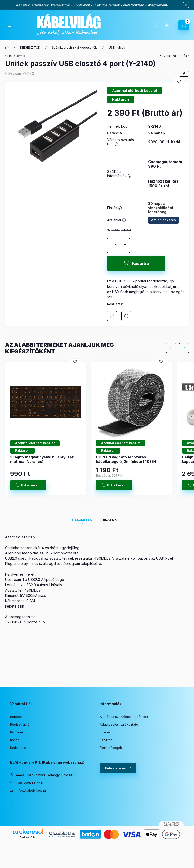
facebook (12, 803)
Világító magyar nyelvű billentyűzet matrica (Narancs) (42, 459)
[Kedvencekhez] (179, 81)
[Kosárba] (136, 263)
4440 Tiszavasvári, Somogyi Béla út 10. (47, 775)
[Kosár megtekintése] (184, 25)
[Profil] (167, 25)
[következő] (184, 348)
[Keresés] (155, 25)
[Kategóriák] (10, 25)
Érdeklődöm (126, 316)
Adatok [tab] (110, 520)
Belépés (16, 717)
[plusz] (125, 242)
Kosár (15, 740)
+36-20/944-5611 (30, 783)
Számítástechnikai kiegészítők (74, 47)
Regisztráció (20, 724)
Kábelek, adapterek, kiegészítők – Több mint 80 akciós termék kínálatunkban (80, 5)
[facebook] (184, 74)
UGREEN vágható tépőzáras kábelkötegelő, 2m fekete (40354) (127, 459)
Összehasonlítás (112, 316)
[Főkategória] (7, 48)
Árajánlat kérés (163, 220)
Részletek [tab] (82, 520)
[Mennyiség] (116, 246)
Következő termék (173, 56)
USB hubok (117, 47)
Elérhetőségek (111, 748)
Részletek (115, 304)
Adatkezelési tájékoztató (119, 724)
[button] (54, 130)
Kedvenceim (20, 748)
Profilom (17, 732)
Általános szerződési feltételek (124, 717)
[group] (97, 429)
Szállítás (106, 740)
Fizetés (105, 732)
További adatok (119, 230)
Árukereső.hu (28, 837)
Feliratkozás (115, 768)
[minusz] (125, 249)
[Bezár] (186, 5)
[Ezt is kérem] (28, 485)
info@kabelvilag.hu (31, 790)
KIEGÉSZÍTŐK (30, 47)
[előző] (171, 348)
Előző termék (17, 56)
